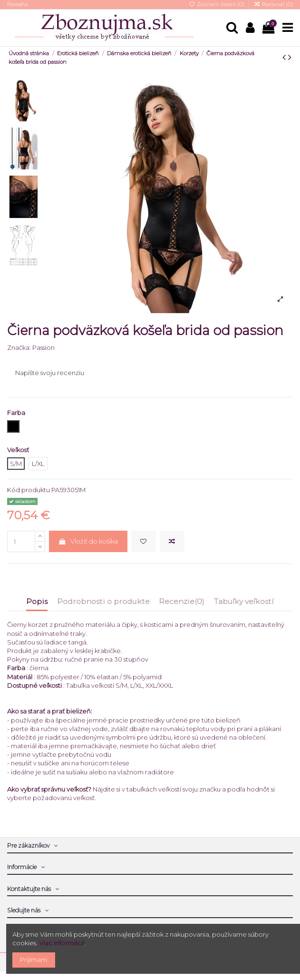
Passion (44, 347)
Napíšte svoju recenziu (50, 373)
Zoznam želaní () (217, 4)
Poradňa (18, 4)
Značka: (19, 347)
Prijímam (34, 960)
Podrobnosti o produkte (103, 602)
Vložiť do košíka (88, 541)
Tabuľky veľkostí (244, 602)
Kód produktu (29, 490)
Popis (37, 602)
